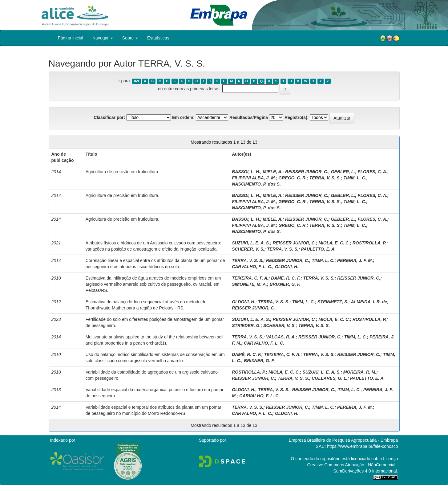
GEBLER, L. (343, 172)
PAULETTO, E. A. (319, 249)
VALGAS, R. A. (281, 337)
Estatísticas (158, 38)
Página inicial (71, 38)
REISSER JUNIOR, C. (307, 172)
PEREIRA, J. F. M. (355, 260)
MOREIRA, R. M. (360, 372)
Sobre (130, 38)
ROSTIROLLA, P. (369, 243)
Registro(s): (297, 117)
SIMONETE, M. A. (249, 284)
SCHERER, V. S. (248, 249)
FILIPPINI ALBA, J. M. (254, 178)
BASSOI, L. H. (246, 172)
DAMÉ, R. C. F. (286, 278)
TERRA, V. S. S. (325, 178)
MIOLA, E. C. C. (334, 243)
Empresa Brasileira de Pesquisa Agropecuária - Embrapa (343, 440)
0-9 (137, 81)
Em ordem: (183, 117)
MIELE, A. (273, 172)
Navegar (103, 38)
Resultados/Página (249, 117)
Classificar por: (109, 117)
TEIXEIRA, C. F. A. (250, 278)
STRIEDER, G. (246, 325)
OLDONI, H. (287, 267)
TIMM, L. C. (355, 178)
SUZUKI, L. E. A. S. (251, 243)
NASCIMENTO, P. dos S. (256, 184)
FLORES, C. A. (373, 172)
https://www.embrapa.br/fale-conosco (362, 446)
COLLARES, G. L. (329, 378)
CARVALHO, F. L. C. (252, 267)
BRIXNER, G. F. (285, 284)
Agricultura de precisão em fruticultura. (123, 172)
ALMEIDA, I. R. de (369, 302)
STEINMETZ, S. (333, 302)
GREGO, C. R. (293, 178)
